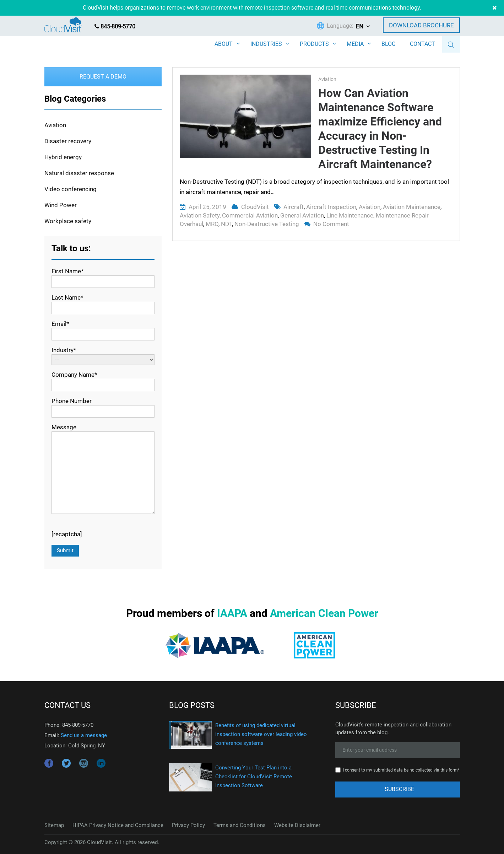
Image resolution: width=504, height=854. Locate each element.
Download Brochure (421, 25)
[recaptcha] (67, 534)
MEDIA (355, 44)
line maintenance (350, 215)
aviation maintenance (412, 207)
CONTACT (422, 44)
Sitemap (54, 825)
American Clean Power (324, 613)
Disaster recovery (68, 141)
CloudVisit (255, 207)
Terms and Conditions (240, 825)
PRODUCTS (314, 44)
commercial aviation (250, 215)
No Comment (331, 224)
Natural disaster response (79, 173)
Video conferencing (71, 189)
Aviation (327, 79)
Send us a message (84, 735)
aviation (370, 207)
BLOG (389, 44)
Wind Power (61, 205)
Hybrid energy (63, 157)
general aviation (302, 215)
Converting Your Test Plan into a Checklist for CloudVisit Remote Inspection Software (254, 777)
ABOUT (224, 44)
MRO (212, 224)
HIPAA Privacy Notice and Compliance (118, 825)
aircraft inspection (331, 207)
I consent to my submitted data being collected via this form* (401, 770)
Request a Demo (103, 77)
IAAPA (232, 613)
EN (359, 26)
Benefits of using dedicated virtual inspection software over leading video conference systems (261, 734)
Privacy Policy (188, 825)
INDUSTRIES (266, 44)
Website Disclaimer (297, 825)
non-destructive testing (267, 224)
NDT (226, 224)
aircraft (294, 207)
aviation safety (200, 215)
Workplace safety (68, 221)
